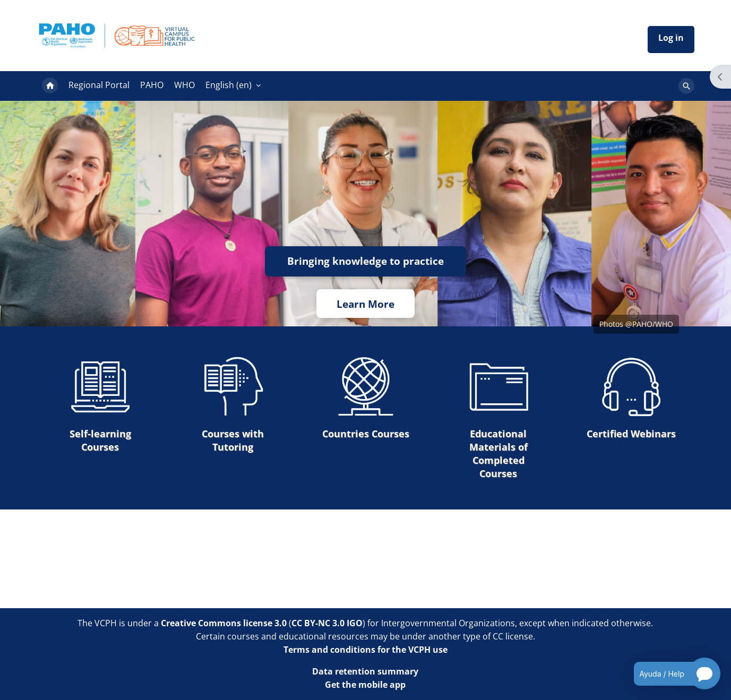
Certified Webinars (631, 398)
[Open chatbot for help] (669, 673)
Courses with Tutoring (233, 404)
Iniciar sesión (671, 40)
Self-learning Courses (100, 404)
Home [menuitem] (50, 86)
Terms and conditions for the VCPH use (365, 650)
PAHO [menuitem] (152, 85)
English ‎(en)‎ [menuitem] (229, 85)
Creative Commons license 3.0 (224, 623)
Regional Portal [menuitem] (99, 85)
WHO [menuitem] (184, 85)
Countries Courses (366, 398)
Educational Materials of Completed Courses (498, 418)
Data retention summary (365, 671)
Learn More (365, 304)
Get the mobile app (365, 685)
